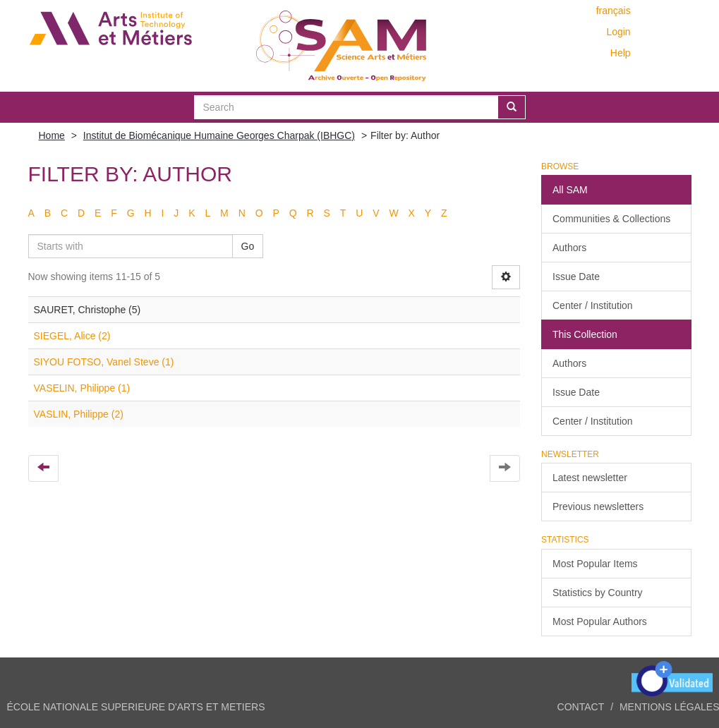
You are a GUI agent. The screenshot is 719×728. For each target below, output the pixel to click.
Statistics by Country (598, 593)
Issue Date (576, 277)
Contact (581, 707)
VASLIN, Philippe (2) (79, 414)
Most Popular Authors (600, 621)
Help (621, 53)
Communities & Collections (611, 219)
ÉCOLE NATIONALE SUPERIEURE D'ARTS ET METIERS (136, 707)
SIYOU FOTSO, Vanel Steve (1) (104, 362)
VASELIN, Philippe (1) (82, 388)
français (614, 11)
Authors (569, 248)
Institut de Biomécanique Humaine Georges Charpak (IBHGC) (219, 135)
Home (52, 135)
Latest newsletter (590, 478)
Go (248, 246)
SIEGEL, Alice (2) (72, 336)
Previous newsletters (598, 506)
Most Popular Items (595, 564)
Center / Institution (593, 305)
